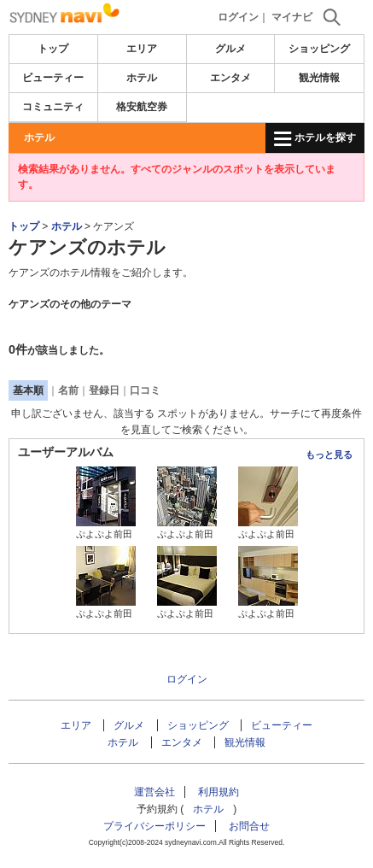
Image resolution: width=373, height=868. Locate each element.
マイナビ (292, 17)
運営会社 (154, 792)
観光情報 (319, 78)
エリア (142, 49)
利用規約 (219, 792)
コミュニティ (53, 107)
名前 (68, 390)
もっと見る (329, 455)
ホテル (142, 78)
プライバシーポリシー (154, 826)
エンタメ (230, 78)
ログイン (238, 17)
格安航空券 (142, 107)
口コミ (145, 390)
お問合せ (249, 826)
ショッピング (319, 49)
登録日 (104, 390)
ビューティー (53, 78)
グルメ (230, 49)
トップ (53, 49)
